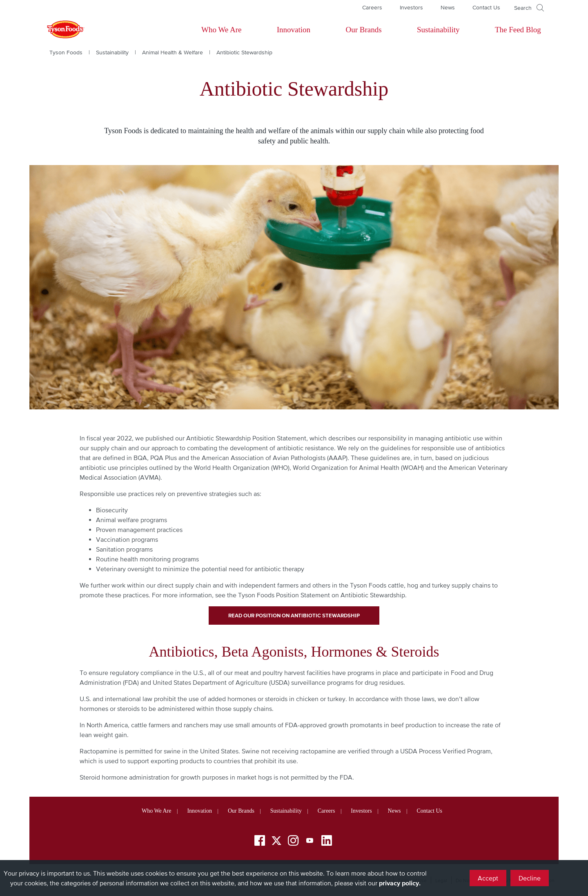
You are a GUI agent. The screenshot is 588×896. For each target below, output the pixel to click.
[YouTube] (310, 842)
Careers (372, 7)
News (448, 7)
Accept (488, 878)
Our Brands (363, 30)
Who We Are (221, 30)
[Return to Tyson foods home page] (58, 30)
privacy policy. (400, 883)
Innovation (294, 30)
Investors (411, 7)
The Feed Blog (518, 30)
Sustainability (438, 30)
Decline (530, 878)
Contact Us (486, 7)
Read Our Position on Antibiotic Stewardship (294, 616)
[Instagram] (293, 842)
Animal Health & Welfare (173, 52)
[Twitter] (276, 841)
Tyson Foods (66, 52)
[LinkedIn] (327, 842)
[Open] (529, 8)
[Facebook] (260, 842)
